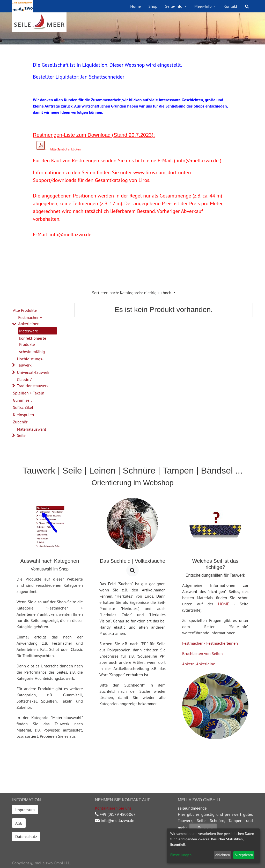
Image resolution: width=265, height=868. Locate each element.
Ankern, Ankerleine (199, 664)
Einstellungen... (182, 855)
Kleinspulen (23, 415)
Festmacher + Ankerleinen (30, 321)
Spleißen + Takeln (29, 393)
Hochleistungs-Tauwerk (30, 362)
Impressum (25, 810)
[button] (134, 293)
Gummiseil (22, 400)
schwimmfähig (32, 352)
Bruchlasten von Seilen (203, 653)
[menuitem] (135, 6)
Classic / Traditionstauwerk (33, 383)
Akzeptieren (244, 855)
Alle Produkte (25, 310)
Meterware (29, 331)
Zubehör (20, 422)
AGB (19, 823)
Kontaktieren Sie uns (113, 808)
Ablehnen (222, 855)
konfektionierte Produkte (33, 341)
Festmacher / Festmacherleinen (210, 643)
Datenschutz (26, 836)
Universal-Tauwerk (33, 372)
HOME (224, 604)
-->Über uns (203, 828)
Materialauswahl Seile (31, 432)
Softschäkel (23, 407)
